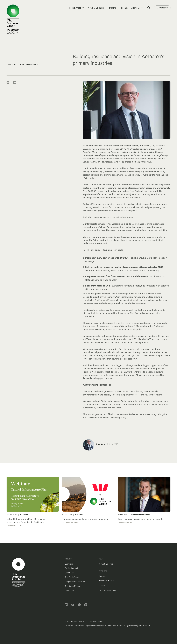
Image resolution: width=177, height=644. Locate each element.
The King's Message (73, 587)
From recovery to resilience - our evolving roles (141, 519)
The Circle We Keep (108, 591)
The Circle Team (72, 578)
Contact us (69, 591)
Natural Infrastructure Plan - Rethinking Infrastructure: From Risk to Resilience (26, 521)
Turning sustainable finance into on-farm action (85, 519)
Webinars (24, 515)
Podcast (124, 8)
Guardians (69, 573)
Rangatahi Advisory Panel (76, 582)
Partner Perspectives (140, 515)
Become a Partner (107, 581)
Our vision (69, 564)
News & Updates (96, 8)
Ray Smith (101, 445)
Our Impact (80, 515)
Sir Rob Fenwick (72, 569)
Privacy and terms (96, 622)
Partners (112, 8)
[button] (77, 8)
